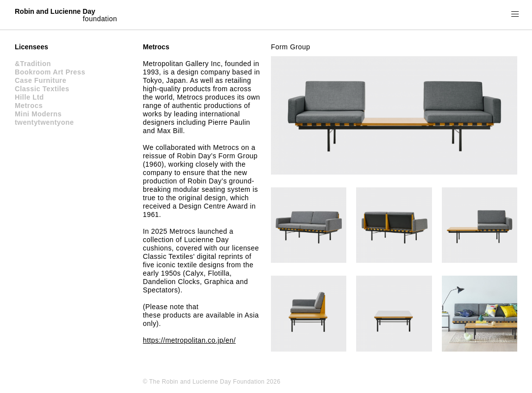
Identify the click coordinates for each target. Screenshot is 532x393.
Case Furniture (41, 80)
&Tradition (33, 64)
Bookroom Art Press (50, 72)
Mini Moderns (38, 114)
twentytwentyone (44, 122)
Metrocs (29, 106)
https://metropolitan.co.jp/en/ (189, 340)
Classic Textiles (42, 89)
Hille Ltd (29, 97)
